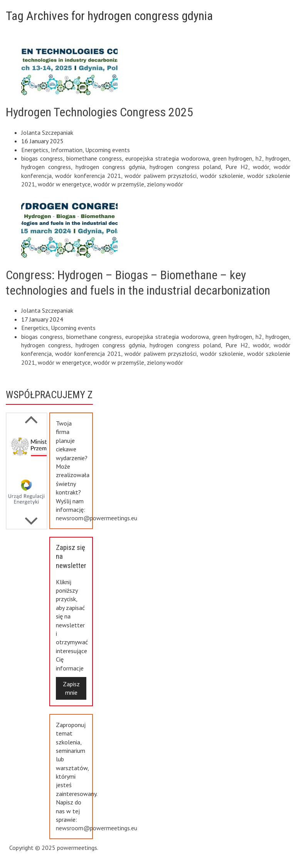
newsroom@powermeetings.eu (97, 518)
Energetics (35, 150)
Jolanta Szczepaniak (47, 132)
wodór (261, 167)
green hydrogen (232, 158)
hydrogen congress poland (185, 167)
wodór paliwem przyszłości (161, 176)
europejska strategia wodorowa (167, 158)
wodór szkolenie (222, 176)
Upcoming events (108, 150)
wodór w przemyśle (119, 184)
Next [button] (31, 416)
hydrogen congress (46, 167)
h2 (259, 158)
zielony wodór (165, 184)
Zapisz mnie (71, 688)
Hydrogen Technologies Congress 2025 (99, 112)
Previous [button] (31, 517)
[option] (27, 450)
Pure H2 (237, 167)
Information (67, 150)
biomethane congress (94, 158)
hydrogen (277, 158)
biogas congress (42, 158)
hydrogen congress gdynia (110, 167)
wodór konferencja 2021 (88, 176)
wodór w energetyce (64, 184)
